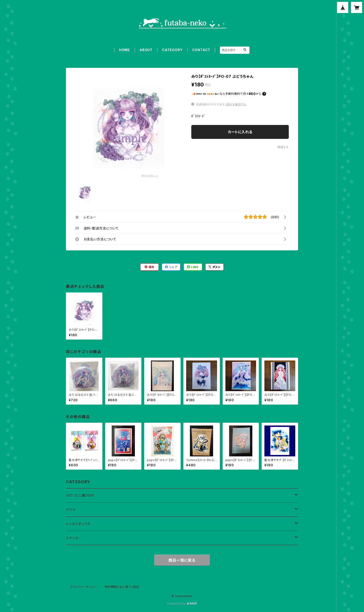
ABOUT (146, 50)
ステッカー (74, 538)
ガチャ (70, 509)
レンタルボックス (78, 524)
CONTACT (201, 50)
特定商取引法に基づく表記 (122, 587)
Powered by (182, 604)
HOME (125, 50)
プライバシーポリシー (83, 587)
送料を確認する (236, 104)
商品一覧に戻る (182, 560)
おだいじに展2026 (80, 495)
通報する (283, 147)
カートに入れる (240, 132)
